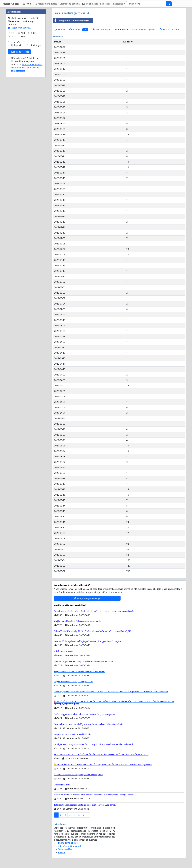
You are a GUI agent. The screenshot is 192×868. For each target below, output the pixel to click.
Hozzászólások (102, 29)
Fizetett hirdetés (170, 29)
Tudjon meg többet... (20, 108)
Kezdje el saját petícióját (87, 598)
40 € (13, 116)
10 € (23, 113)
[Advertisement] (26, 48)
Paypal (17, 125)
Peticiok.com (10, 4)
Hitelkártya (35, 125)
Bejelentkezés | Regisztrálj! (96, 4)
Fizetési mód (14, 122)
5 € (12, 113)
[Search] (146, 4)
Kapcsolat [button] (118, 4)
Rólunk (62, 852)
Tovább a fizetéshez (19, 132)
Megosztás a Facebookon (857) (72, 21)
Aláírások (79, 29)
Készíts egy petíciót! (46, 4)
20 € (33, 113)
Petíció (60, 29)
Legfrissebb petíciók (69, 4)
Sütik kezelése (65, 849)
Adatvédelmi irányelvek (144, 29)
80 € (23, 116)
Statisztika (121, 29)
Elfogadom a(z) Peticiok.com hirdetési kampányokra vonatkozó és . (27, 144)
